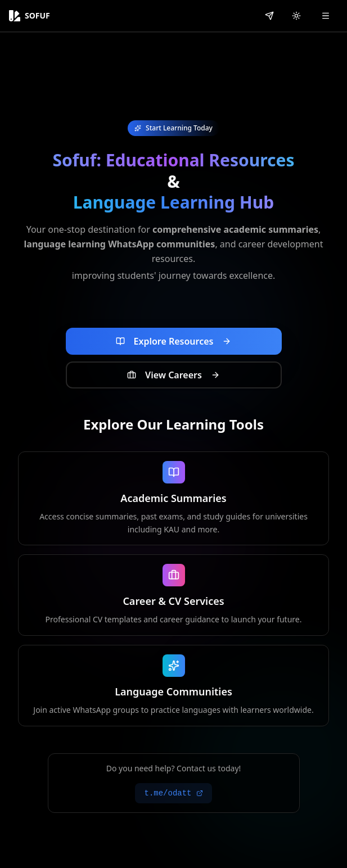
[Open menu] (326, 16)
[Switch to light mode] (296, 16)
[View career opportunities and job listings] (174, 375)
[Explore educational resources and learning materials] (174, 341)
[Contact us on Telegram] (269, 16)
